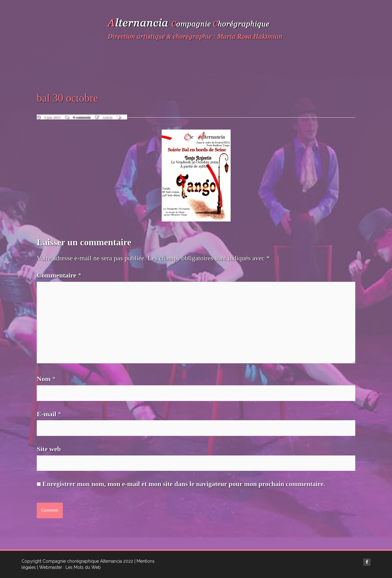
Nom (46, 379)
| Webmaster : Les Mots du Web (69, 567)
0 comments (82, 117)
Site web (49, 449)
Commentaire (59, 275)
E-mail (49, 414)
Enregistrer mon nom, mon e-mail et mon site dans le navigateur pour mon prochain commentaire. (184, 484)
